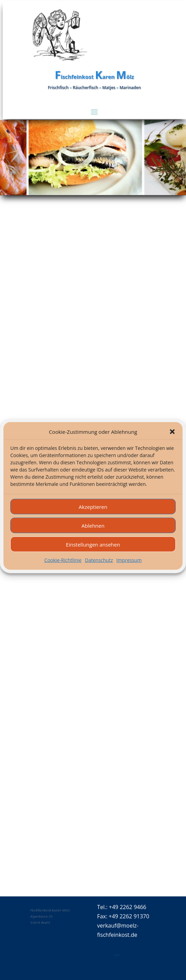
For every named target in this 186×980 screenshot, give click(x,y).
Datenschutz (99, 570)
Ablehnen (93, 536)
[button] (172, 442)
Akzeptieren (93, 517)
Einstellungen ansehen (93, 555)
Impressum (129, 570)
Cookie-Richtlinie (63, 570)
